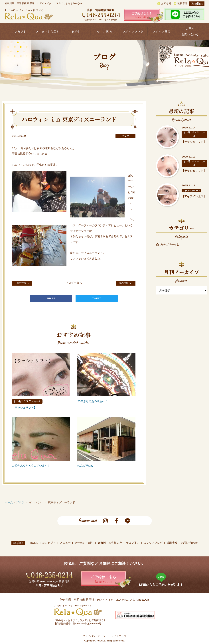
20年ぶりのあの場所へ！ (93, 401)
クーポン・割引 (84, 543)
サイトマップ (119, 636)
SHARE (51, 298)
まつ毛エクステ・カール (27, 401)
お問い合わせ (189, 543)
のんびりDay (85, 466)
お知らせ (164, 4)
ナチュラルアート (191, 190)
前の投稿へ (25, 283)
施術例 (76, 32)
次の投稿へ (122, 283)
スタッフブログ (133, 32)
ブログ (125, 136)
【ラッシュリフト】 (24, 408)
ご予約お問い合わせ (190, 32)
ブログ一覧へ (74, 283)
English (197, 4)
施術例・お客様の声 (110, 543)
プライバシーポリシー (95, 636)
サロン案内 (104, 32)
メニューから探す (47, 32)
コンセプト (19, 32)
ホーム (9, 502)
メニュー (65, 543)
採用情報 (180, 4)
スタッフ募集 (162, 32)
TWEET (97, 298)
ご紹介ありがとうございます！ (31, 466)
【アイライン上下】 (194, 196)
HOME (34, 543)
